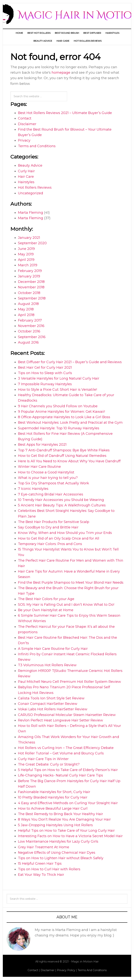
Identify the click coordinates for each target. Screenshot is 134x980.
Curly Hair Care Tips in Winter (43, 759)
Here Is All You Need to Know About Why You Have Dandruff (69, 461)
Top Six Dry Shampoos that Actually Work (53, 483)
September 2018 (32, 298)
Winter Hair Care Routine (39, 467)
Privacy (24, 140)
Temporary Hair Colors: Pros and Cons (50, 544)
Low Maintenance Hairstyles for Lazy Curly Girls (58, 841)
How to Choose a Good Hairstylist (46, 472)
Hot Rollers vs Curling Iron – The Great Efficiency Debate (66, 748)
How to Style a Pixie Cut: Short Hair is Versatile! (57, 390)
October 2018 (29, 293)
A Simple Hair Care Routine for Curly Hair (53, 649)
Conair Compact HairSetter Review (48, 704)
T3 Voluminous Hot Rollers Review (47, 665)
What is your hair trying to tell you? (48, 478)
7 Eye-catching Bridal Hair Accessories (51, 494)
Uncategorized (31, 193)
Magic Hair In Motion (67, 14)
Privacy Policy (66, 970)
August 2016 (28, 342)
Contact (25, 118)
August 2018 (28, 304)
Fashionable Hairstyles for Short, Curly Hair (54, 792)
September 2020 (32, 243)
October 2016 (29, 331)
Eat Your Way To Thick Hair (41, 875)
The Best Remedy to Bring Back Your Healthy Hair (60, 814)
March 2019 (28, 265)
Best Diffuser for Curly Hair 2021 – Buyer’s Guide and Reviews (70, 362)
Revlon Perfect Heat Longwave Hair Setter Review (60, 720)
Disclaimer (27, 124)
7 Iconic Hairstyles (33, 489)
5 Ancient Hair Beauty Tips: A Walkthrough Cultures (62, 505)
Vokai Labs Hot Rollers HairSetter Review (53, 709)
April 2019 (26, 260)
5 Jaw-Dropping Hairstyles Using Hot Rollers (55, 825)
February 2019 (30, 271)
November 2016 (31, 326)
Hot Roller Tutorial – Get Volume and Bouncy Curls (61, 753)
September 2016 (32, 337)
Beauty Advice (30, 165)
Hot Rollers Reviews (35, 188)
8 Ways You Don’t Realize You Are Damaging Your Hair (64, 819)
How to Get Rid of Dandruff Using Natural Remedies (62, 456)
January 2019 (29, 276)
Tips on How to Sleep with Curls (45, 373)
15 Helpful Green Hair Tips (40, 864)
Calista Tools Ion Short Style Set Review (51, 698)
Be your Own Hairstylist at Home (46, 610)
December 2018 (31, 282)
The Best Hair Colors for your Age (46, 599)
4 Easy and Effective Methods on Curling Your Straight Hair (68, 803)
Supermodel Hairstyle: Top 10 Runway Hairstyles (59, 428)
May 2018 (26, 309)
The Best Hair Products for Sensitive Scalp (54, 522)
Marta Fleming (31, 213)
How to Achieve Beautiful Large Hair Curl (53, 808)
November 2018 (31, 287)
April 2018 (26, 315)
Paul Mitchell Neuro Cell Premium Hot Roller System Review (69, 682)
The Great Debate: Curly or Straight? (49, 764)
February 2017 (30, 320)
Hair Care (26, 177)
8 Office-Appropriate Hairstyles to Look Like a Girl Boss (64, 417)
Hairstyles (26, 182)
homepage (61, 73)
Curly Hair (26, 171)
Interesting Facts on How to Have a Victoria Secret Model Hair (70, 836)
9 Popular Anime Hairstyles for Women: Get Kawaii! (61, 412)
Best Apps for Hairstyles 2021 (42, 445)
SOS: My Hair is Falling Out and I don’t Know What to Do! (66, 605)
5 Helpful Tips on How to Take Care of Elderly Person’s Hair (68, 770)
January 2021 (29, 238)
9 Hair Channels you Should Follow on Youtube (58, 406)
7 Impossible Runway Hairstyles (45, 384)
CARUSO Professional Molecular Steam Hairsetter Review (67, 715)
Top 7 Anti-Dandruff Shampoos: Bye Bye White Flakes (64, 450)
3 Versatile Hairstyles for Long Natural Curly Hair (59, 378)
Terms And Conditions (92, 970)
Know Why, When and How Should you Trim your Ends (65, 533)
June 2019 (26, 249)
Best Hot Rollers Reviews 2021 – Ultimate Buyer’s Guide (65, 113)
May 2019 (26, 254)
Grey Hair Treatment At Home (44, 847)
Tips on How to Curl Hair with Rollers (49, 869)
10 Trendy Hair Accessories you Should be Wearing (61, 500)
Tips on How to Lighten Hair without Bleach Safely (61, 858)
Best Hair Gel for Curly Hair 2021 (45, 367)
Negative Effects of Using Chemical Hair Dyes (57, 853)
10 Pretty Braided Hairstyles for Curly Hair (53, 797)
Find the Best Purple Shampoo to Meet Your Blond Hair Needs (71, 583)
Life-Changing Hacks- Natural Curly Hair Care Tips (60, 775)
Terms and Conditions (37, 146)
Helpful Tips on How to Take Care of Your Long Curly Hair (66, 831)
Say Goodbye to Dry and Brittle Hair (48, 527)
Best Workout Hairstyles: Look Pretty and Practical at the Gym (70, 423)
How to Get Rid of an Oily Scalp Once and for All (59, 538)
